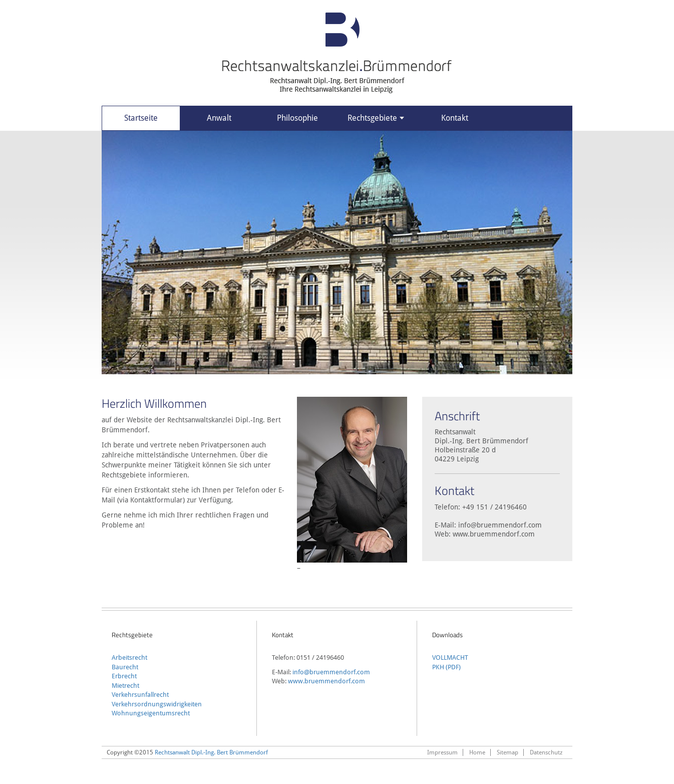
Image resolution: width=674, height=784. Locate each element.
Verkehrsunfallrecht (140, 695)
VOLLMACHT (450, 658)
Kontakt (455, 118)
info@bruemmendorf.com (500, 525)
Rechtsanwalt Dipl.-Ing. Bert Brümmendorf (211, 752)
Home (477, 752)
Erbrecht (124, 676)
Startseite (141, 118)
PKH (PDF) (446, 667)
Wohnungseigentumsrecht (151, 713)
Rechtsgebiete (376, 118)
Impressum (442, 752)
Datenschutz (546, 752)
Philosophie (297, 118)
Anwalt (219, 118)
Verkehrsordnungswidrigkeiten (157, 704)
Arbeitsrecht (129, 658)
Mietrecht (125, 686)
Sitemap (508, 752)
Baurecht (125, 667)
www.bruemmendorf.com (494, 534)
